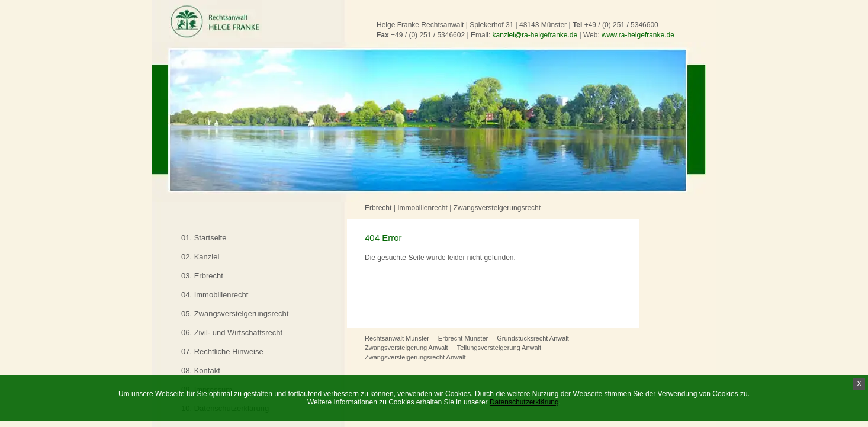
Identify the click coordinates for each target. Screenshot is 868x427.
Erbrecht (378, 208)
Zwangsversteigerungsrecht (497, 208)
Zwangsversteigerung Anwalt (406, 348)
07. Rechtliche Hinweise (222, 351)
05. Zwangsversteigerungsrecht (235, 314)
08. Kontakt (201, 370)
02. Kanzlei (200, 257)
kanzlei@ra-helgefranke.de (535, 35)
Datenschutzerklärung (524, 402)
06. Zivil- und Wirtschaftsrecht (232, 333)
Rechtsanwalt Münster (397, 338)
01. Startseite (204, 238)
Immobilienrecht (422, 208)
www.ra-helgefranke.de (638, 35)
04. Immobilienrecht (215, 295)
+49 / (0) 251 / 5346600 (621, 25)
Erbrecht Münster (463, 338)
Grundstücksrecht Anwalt (533, 338)
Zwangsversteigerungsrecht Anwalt (415, 357)
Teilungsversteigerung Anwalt (499, 348)
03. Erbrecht (202, 276)
